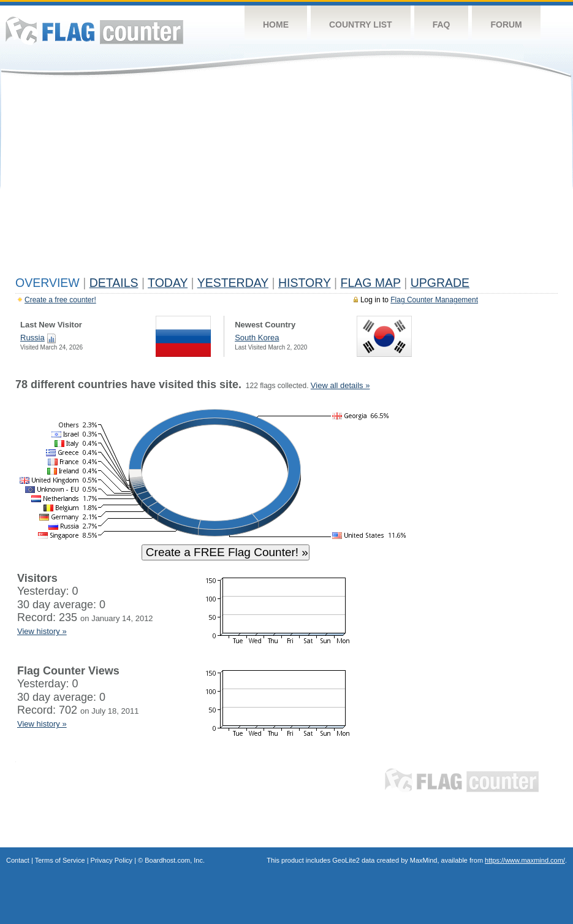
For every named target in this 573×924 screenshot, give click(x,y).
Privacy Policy (112, 860)
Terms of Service (60, 860)
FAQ (442, 25)
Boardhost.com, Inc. (175, 860)
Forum (506, 25)
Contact (18, 860)
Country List (361, 25)
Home (276, 25)
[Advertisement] (286, 179)
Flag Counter (94, 30)
